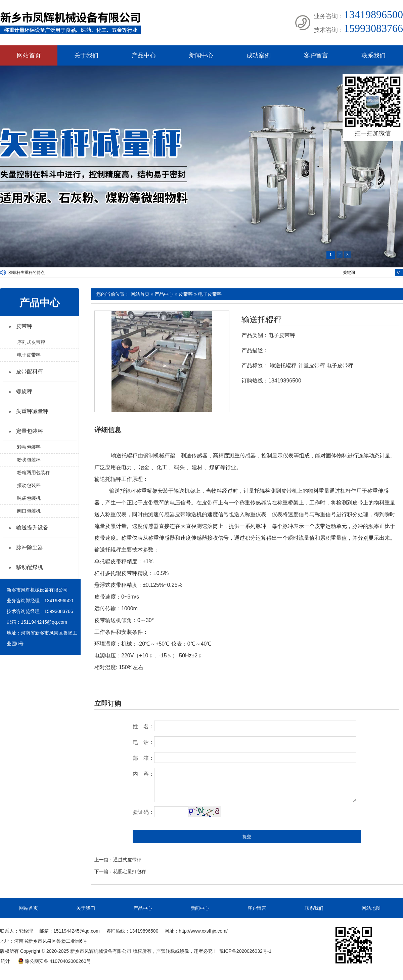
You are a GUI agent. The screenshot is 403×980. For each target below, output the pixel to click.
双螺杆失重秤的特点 (27, 273)
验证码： (143, 812)
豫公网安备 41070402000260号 (54, 961)
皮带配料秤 (30, 372)
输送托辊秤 (262, 320)
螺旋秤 (24, 391)
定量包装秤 (30, 431)
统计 (5, 961)
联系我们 (373, 55)
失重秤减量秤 (32, 411)
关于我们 (86, 55)
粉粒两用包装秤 (34, 473)
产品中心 (144, 55)
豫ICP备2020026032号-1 (245, 951)
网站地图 (371, 908)
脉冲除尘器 (30, 547)
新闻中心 (201, 55)
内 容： (143, 774)
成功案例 (259, 55)
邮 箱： (143, 758)
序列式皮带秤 (31, 342)
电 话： (143, 742)
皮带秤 (186, 294)
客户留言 (316, 55)
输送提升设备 (32, 527)
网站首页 (29, 55)
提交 (247, 837)
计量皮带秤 (312, 365)
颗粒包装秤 (29, 447)
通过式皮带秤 (127, 860)
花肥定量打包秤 (130, 871)
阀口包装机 (29, 511)
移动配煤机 (30, 567)
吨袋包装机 (29, 498)
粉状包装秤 (29, 460)
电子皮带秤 (210, 294)
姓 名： (143, 726)
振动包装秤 (29, 485)
